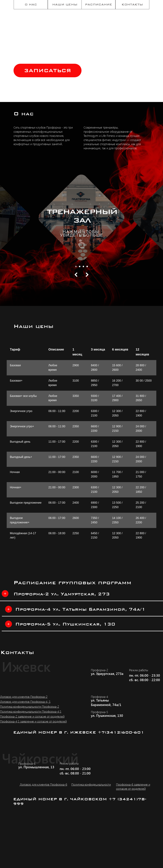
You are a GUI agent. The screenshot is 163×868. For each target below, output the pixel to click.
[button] (48, 71)
